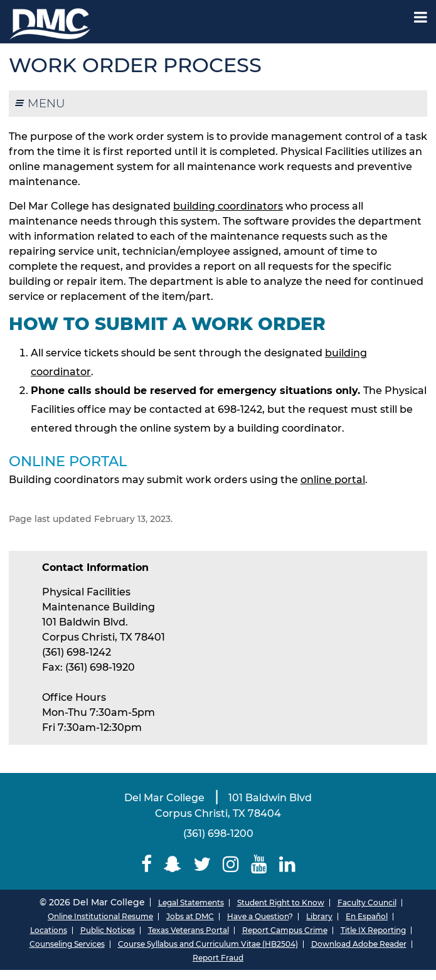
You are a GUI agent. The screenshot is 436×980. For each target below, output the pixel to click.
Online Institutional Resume (100, 916)
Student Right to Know (281, 903)
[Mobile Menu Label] (421, 17)
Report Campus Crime (285, 930)
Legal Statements (191, 903)
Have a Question (258, 916)
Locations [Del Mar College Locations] (49, 930)
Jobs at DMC (190, 916)
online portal (333, 480)
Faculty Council (367, 903)
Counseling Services (67, 944)
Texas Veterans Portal (189, 930)
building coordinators (228, 206)
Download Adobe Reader (359, 944)
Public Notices (108, 930)
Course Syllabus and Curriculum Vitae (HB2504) (208, 944)
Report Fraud (218, 958)
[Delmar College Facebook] (146, 864)
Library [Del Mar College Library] (319, 916)
